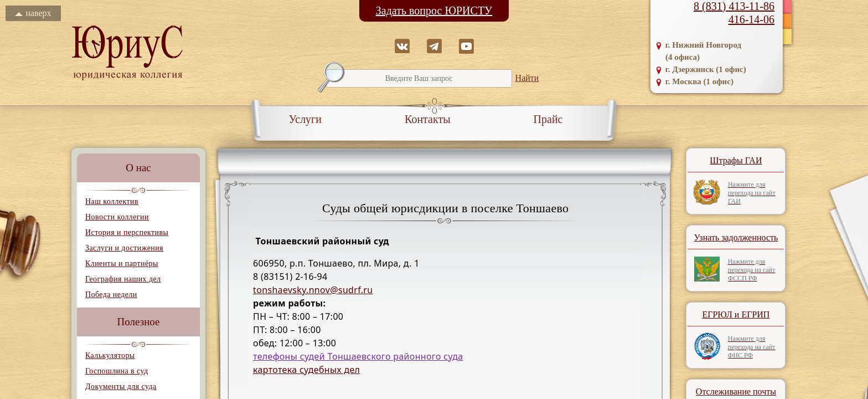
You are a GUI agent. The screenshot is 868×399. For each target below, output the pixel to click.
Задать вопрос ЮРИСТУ (434, 11)
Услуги (306, 119)
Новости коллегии (117, 217)
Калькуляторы (110, 355)
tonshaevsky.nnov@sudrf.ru (313, 290)
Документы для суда (121, 387)
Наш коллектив (112, 201)
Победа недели (111, 295)
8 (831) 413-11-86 (734, 6)
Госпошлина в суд (117, 371)
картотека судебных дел (306, 370)
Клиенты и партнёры (122, 264)
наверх (33, 13)
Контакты (428, 119)
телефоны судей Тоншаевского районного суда (358, 356)
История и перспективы (127, 232)
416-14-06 (751, 19)
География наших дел (123, 279)
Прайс (548, 119)
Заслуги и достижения (124, 248)
